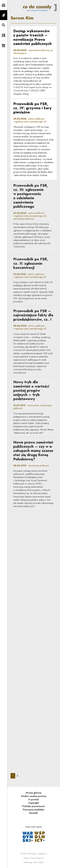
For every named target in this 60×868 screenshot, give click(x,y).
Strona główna (34, 793)
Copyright (34, 803)
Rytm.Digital (38, 862)
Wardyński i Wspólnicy (37, 854)
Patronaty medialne (34, 810)
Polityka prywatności (34, 806)
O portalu (34, 800)
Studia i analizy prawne (34, 796)
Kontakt (34, 813)
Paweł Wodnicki (37, 858)
